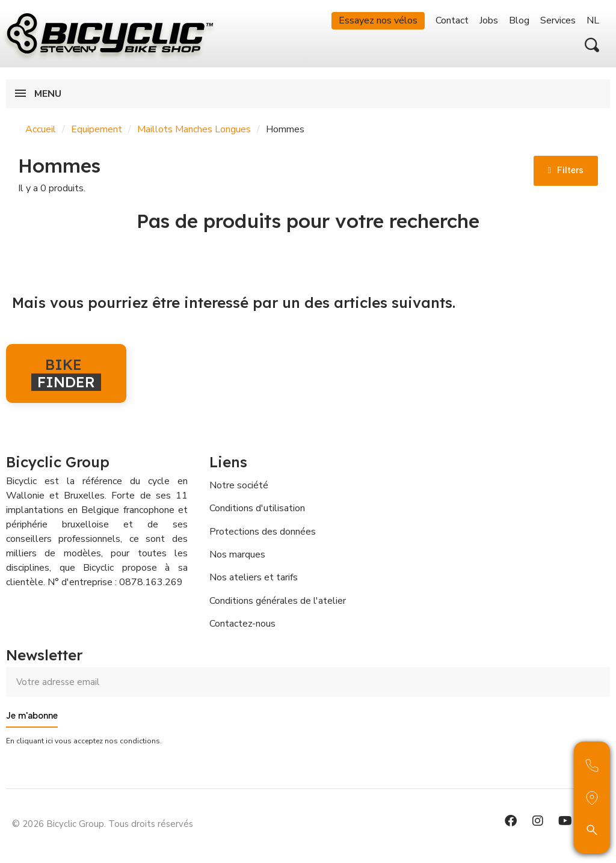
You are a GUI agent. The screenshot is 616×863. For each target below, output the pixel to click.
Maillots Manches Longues (194, 129)
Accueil (41, 129)
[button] (592, 45)
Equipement (97, 129)
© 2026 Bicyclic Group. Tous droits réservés (103, 824)
